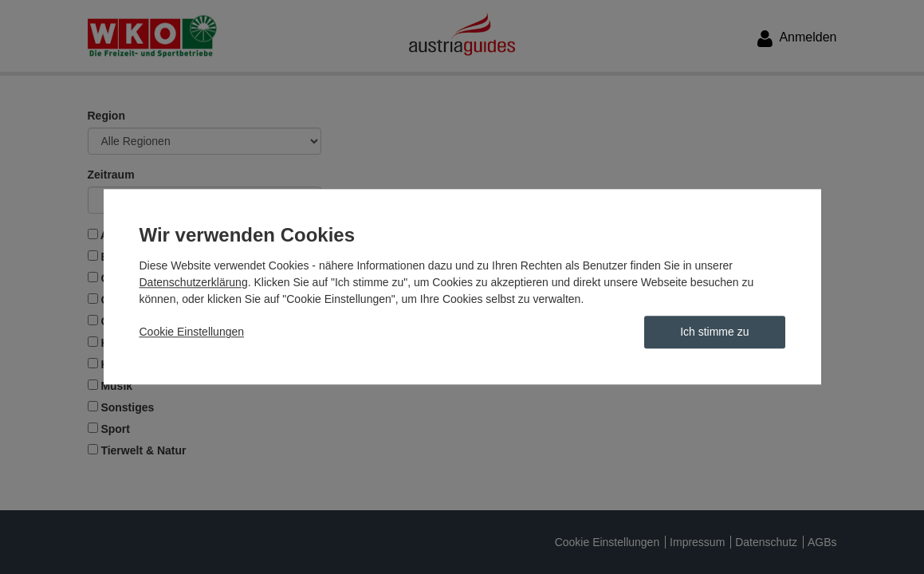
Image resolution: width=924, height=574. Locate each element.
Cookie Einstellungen (192, 332)
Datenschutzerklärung (194, 283)
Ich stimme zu (714, 332)
